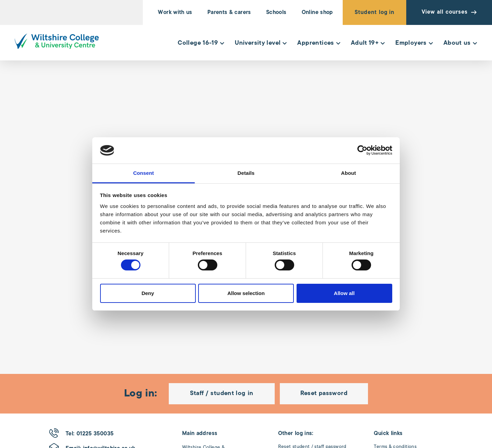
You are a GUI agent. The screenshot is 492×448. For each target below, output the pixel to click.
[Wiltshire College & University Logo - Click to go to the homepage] (57, 41)
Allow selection (246, 293)
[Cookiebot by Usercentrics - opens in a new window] (362, 150)
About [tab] (348, 173)
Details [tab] (246, 173)
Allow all (344, 293)
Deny (148, 293)
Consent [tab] (144, 173)
